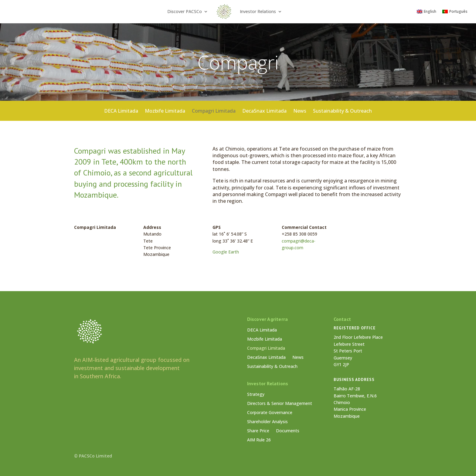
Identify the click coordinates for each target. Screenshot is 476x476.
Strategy (256, 395)
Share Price (258, 431)
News (300, 112)
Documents (288, 431)
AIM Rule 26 (259, 440)
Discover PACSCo (185, 11)
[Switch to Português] (455, 12)
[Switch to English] (427, 12)
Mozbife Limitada (165, 112)
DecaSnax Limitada (264, 112)
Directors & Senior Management (280, 404)
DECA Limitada (121, 112)
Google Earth (226, 252)
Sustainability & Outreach (342, 112)
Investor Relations (258, 11)
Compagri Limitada (214, 112)
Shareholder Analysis (267, 422)
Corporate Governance (270, 413)
